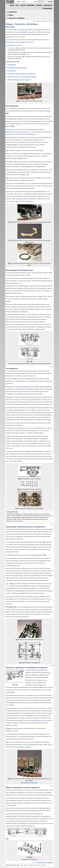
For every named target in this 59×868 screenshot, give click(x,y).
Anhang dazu (10, 134)
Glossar (38, 21)
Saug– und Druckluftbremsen (23, 32)
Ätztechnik (11, 410)
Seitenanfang (53, 268)
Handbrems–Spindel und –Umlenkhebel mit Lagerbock (22, 77)
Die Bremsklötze (12, 65)
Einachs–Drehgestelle (16, 57)
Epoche (34, 134)
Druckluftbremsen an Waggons (45, 862)
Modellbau (31, 5)
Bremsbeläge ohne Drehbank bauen (17, 68)
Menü (19, 2)
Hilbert (42, 150)
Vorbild (23, 5)
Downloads (48, 5)
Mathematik (41, 327)
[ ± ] (18, 101)
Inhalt (23, 2)
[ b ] (7, 113)
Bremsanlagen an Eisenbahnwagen (15, 42)
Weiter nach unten (50, 268)
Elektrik (39, 5)
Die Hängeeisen (12, 71)
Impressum (32, 865)
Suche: (36, 2)
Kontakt (51, 21)
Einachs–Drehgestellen (22, 387)
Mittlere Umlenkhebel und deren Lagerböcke (19, 80)
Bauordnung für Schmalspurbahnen (17, 132)
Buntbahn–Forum (40, 720)
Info (17, 5)
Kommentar (45, 21)
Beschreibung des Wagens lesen (30, 783)
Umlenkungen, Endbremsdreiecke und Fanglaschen (21, 74)
